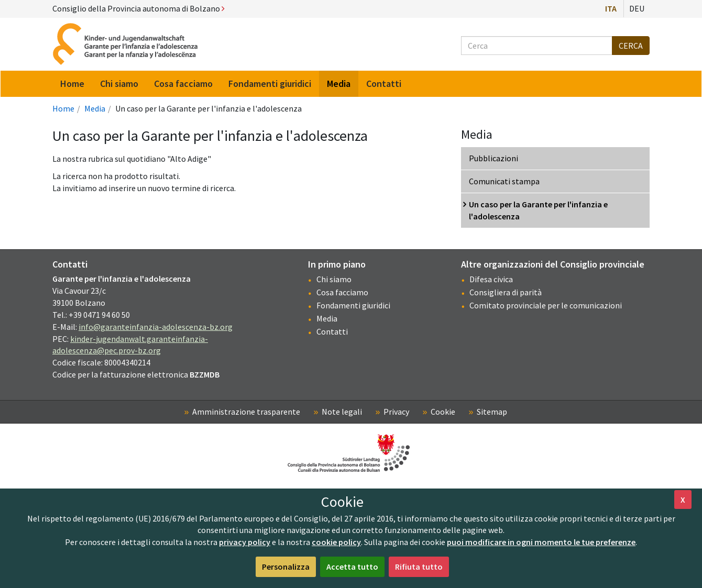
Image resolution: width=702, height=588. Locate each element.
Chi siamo (334, 279)
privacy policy (245, 542)
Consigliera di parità (506, 292)
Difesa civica (491, 279)
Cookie (443, 412)
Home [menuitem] (72, 84)
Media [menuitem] (339, 84)
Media (95, 108)
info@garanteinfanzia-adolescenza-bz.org (156, 327)
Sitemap (492, 412)
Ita (611, 8)
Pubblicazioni (493, 158)
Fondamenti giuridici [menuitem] (270, 84)
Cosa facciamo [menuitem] (183, 84)
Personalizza (286, 567)
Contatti (332, 331)
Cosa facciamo (342, 292)
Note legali (342, 412)
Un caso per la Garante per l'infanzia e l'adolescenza (538, 210)
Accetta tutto (352, 567)
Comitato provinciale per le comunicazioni (546, 305)
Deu (637, 8)
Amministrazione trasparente (246, 412)
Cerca (631, 46)
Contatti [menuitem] (384, 84)
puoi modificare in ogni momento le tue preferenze (541, 542)
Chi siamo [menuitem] (119, 84)
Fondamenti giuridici (353, 305)
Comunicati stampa (504, 181)
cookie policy (336, 542)
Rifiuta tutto (419, 567)
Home (63, 108)
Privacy (396, 412)
